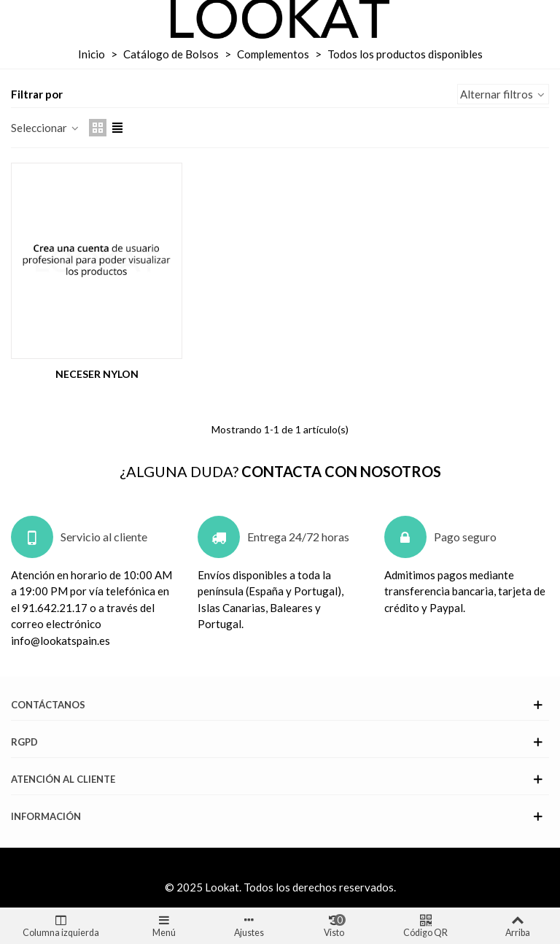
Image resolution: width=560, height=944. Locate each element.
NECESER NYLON (97, 374)
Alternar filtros (503, 94)
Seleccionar (46, 128)
